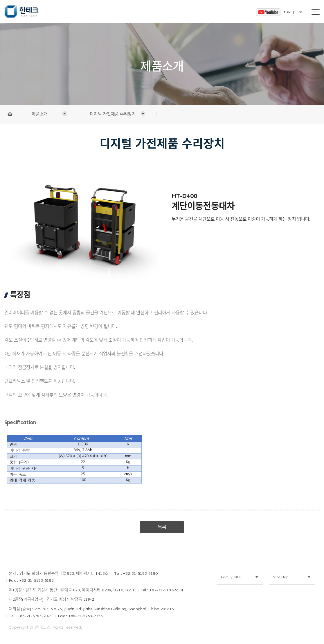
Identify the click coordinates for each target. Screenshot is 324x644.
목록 (162, 527)
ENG (300, 12)
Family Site (231, 577)
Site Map (281, 577)
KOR (287, 12)
